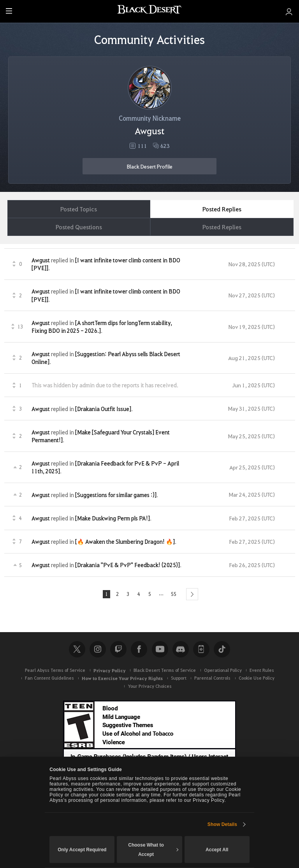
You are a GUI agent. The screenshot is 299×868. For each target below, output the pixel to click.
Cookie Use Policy (257, 680)
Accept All (217, 850)
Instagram (98, 651)
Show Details (222, 824)
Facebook (139, 651)
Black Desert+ (201, 651)
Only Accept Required (82, 850)
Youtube (160, 651)
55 (176, 595)
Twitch (118, 651)
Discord (181, 651)
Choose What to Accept (153, 850)
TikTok (222, 651)
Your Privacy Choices (150, 688)
